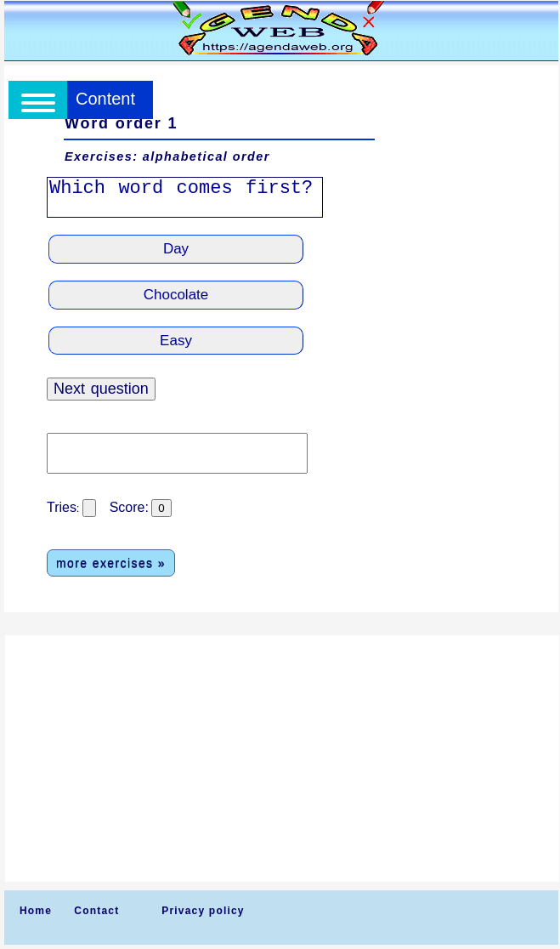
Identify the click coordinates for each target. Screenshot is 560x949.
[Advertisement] (282, 759)
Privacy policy (203, 911)
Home (36, 911)
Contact (96, 911)
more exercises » (111, 563)
